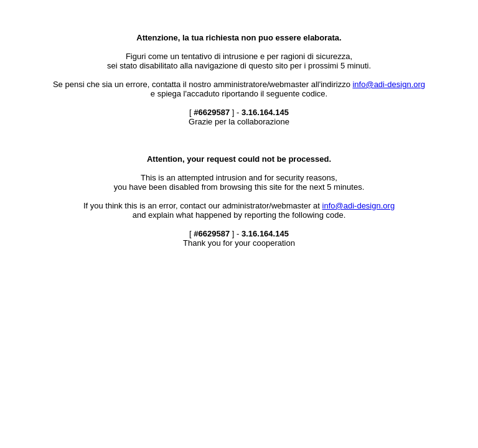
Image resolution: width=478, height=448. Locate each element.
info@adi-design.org (389, 84)
